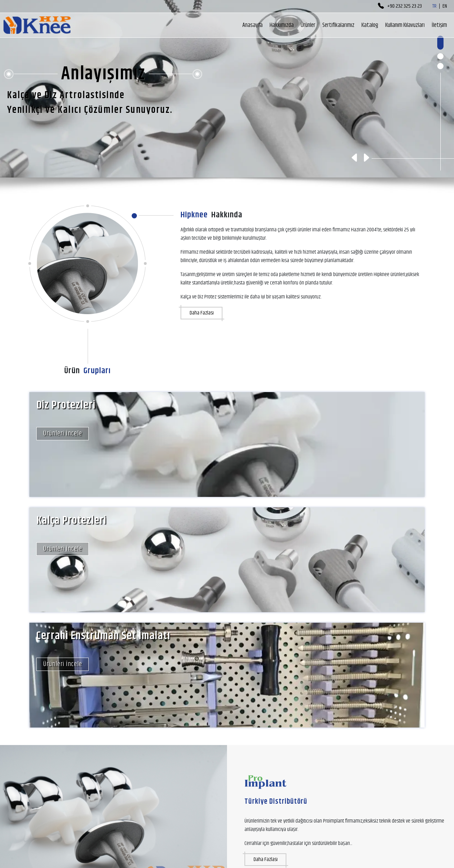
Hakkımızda (282, 25)
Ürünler (308, 25)
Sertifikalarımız (338, 25)
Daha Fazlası (202, 313)
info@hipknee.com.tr (108, 844)
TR (434, 6)
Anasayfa (252, 25)
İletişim (439, 25)
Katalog (370, 25)
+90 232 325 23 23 (400, 6)
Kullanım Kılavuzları (405, 25)
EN (445, 6)
